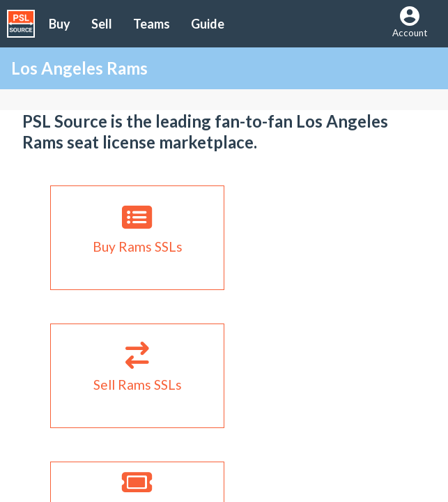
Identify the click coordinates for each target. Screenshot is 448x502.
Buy (60, 24)
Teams (152, 24)
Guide (208, 24)
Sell (102, 24)
